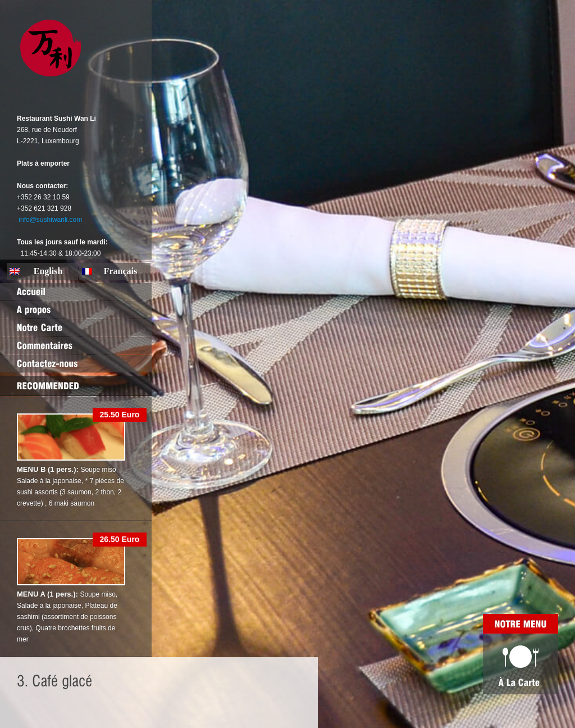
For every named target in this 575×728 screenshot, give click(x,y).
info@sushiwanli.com (50, 220)
